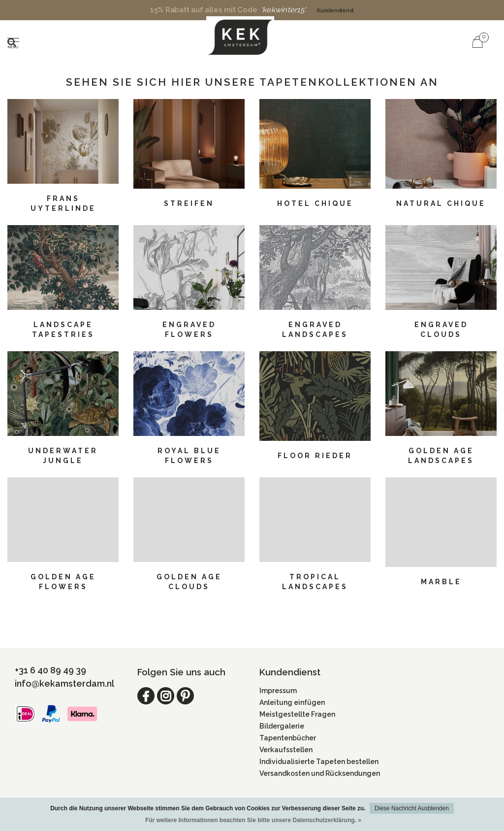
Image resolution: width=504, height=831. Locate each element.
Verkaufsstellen (286, 750)
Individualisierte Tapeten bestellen (319, 762)
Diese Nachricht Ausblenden (412, 808)
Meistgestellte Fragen (297, 714)
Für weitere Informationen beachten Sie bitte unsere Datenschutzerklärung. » (253, 820)
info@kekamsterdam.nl (64, 683)
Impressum (278, 691)
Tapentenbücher (288, 738)
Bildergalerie (282, 726)
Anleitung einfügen (292, 702)
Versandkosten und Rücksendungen (320, 773)
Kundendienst (335, 11)
